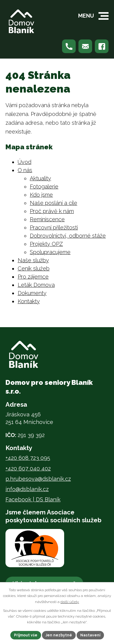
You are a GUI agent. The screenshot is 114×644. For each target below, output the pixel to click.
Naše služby (33, 260)
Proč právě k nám (52, 211)
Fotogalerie (44, 186)
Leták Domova (36, 285)
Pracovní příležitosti (54, 227)
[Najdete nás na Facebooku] (102, 46)
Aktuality (40, 178)
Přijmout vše (26, 635)
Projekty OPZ (46, 244)
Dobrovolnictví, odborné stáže (68, 236)
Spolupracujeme (50, 252)
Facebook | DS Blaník (33, 499)
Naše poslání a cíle (54, 203)
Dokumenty (32, 293)
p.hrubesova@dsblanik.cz (38, 479)
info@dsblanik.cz (27, 489)
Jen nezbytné (59, 635)
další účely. (70, 602)
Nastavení (90, 635)
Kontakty (29, 301)
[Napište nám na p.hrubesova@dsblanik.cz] (85, 46)
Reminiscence (47, 219)
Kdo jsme (41, 195)
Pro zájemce (33, 277)
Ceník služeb (34, 268)
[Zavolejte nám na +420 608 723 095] (69, 46)
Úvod (24, 162)
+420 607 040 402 (28, 468)
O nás (25, 170)
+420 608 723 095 (28, 458)
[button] (104, 16)
